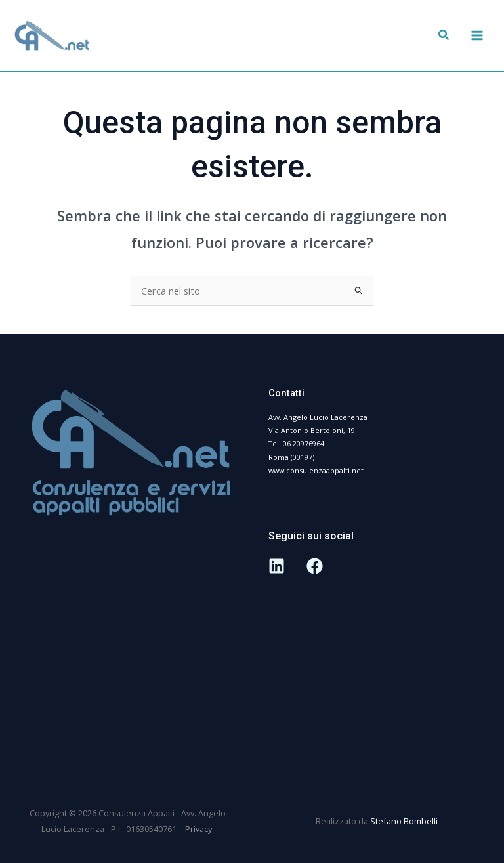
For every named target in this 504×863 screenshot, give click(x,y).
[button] (444, 36)
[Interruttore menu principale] (477, 35)
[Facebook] (315, 566)
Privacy (199, 829)
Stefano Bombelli (404, 821)
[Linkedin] (277, 566)
